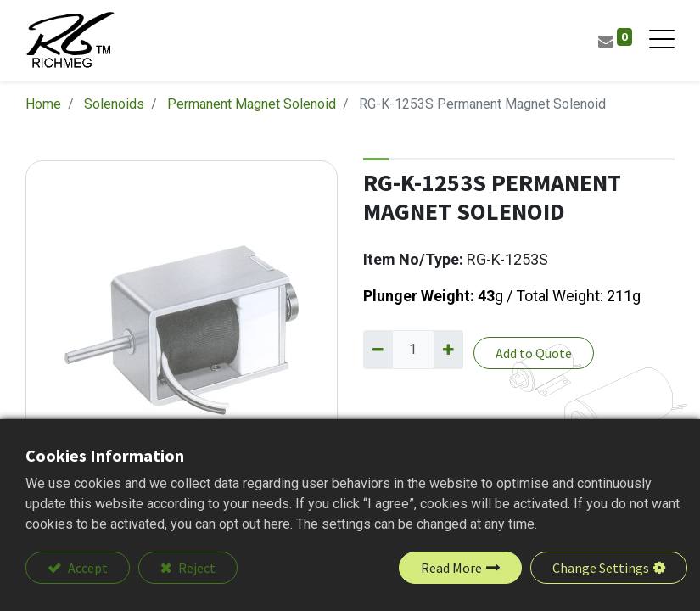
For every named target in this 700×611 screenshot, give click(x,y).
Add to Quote (534, 353)
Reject (196, 568)
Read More (451, 568)
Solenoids (114, 104)
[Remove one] (378, 350)
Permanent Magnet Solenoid (252, 104)
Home (43, 104)
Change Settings (601, 568)
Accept (87, 568)
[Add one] (448, 350)
